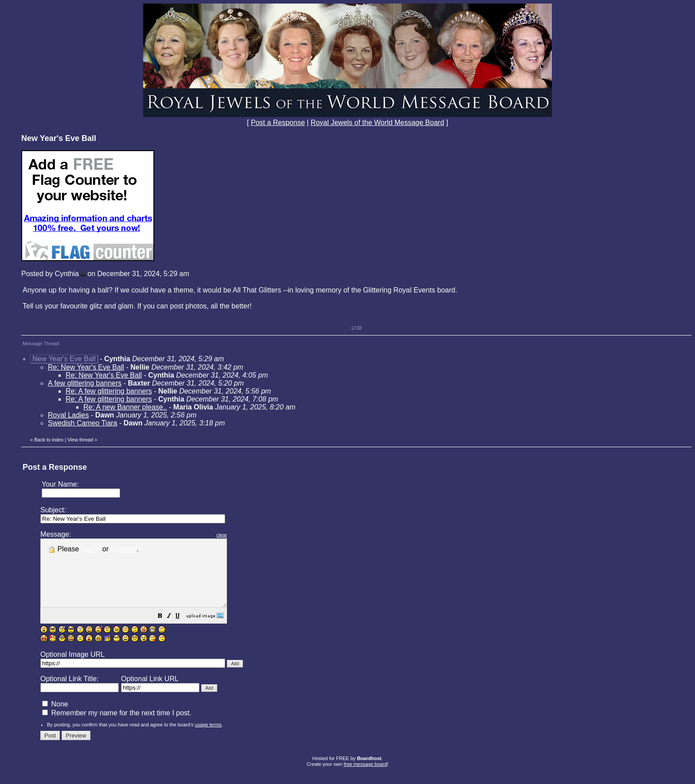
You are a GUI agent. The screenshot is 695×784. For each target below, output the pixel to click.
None (55, 717)
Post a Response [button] (278, 123)
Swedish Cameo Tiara (83, 423)
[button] (182, 630)
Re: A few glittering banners (109, 391)
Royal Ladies (68, 415)
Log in (91, 549)
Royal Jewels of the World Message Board (377, 123)
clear (244, 535)
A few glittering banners (85, 383)
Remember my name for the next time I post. (117, 726)
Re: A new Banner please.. (125, 407)
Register (124, 549)
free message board (365, 777)
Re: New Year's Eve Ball (86, 367)
